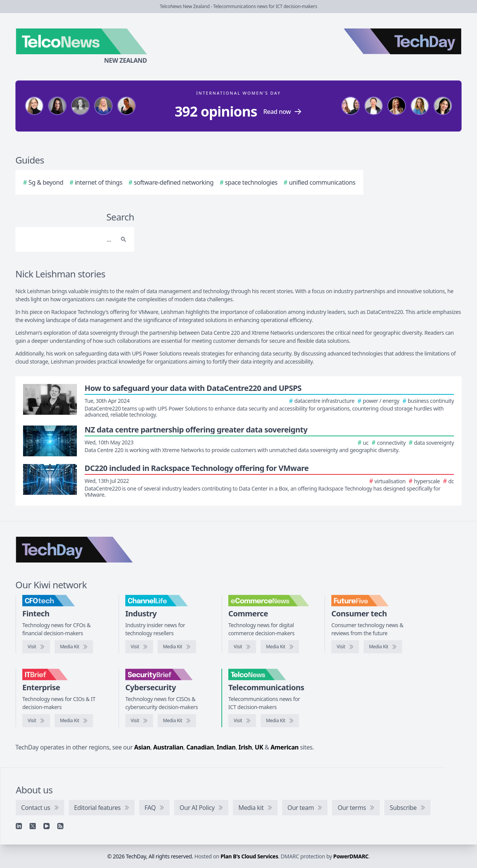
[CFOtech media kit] (74, 647)
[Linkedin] (19, 826)
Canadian (200, 747)
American (285, 747)
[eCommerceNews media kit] (280, 647)
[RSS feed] (60, 826)
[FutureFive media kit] (383, 647)
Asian (142, 747)
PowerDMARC (351, 856)
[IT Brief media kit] (74, 721)
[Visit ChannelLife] (139, 647)
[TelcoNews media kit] (280, 721)
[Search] (67, 239)
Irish (245, 747)
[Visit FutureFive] (345, 647)
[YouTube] (47, 826)
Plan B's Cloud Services (249, 856)
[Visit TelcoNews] (242, 721)
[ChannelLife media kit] (177, 647)
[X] (33, 826)
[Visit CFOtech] (36, 647)
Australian (168, 747)
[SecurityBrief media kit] (177, 721)
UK (259, 747)
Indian (226, 747)
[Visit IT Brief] (36, 721)
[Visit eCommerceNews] (242, 647)
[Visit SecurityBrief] (139, 721)
